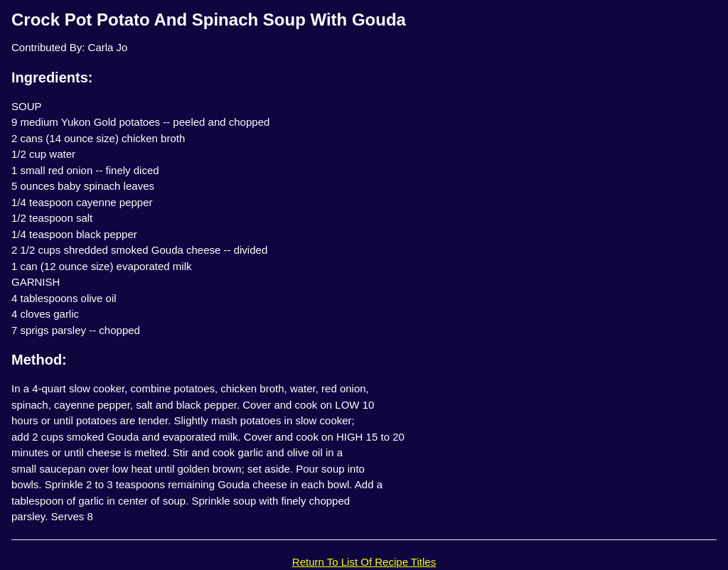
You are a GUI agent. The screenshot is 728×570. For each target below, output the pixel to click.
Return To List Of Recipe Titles (364, 562)
